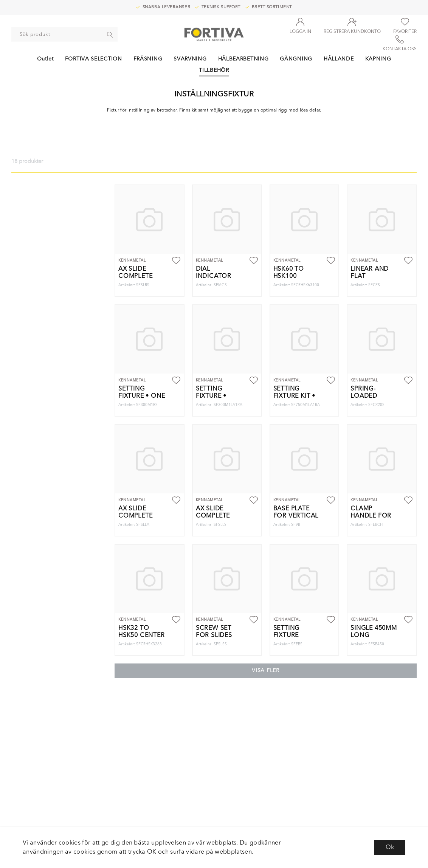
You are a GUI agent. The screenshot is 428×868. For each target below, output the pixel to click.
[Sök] (110, 34)
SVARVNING (190, 59)
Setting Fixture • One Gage (142, 396)
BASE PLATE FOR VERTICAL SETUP (296, 516)
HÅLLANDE (339, 59)
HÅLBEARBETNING (243, 59)
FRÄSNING (148, 59)
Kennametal (132, 260)
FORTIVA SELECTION (94, 59)
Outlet (45, 59)
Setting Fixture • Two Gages (215, 396)
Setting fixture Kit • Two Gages (294, 396)
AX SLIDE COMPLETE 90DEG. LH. (213, 516)
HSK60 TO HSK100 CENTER (289, 276)
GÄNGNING (296, 59)
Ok (390, 848)
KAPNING (378, 59)
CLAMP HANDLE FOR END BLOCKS (371, 516)
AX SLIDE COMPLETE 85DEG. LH (135, 516)
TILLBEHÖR (214, 70)
